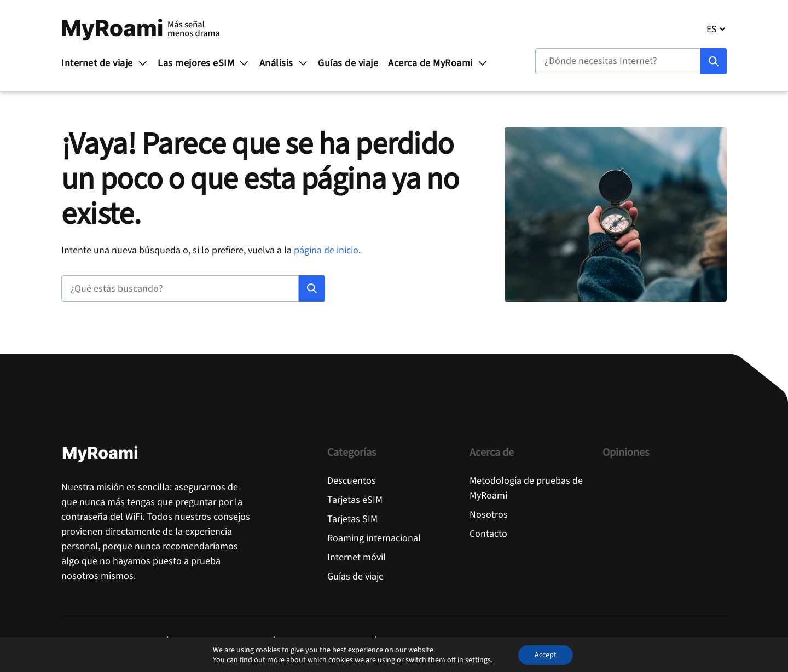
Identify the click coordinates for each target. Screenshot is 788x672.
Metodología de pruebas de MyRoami (526, 488)
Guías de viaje (348, 63)
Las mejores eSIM (204, 63)
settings (478, 660)
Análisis (284, 63)
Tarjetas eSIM (355, 500)
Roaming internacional (374, 538)
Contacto (488, 534)
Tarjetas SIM (352, 519)
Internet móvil (357, 557)
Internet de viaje (105, 63)
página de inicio (326, 250)
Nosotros (489, 515)
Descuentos (352, 481)
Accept (546, 655)
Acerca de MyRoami (438, 63)
